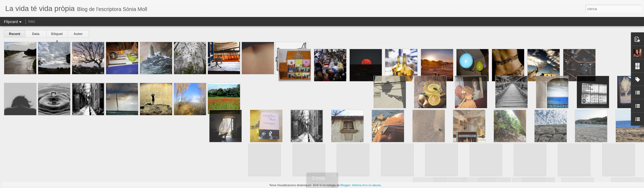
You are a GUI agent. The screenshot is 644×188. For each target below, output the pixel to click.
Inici (31, 21)
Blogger (345, 185)
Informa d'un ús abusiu (366, 185)
